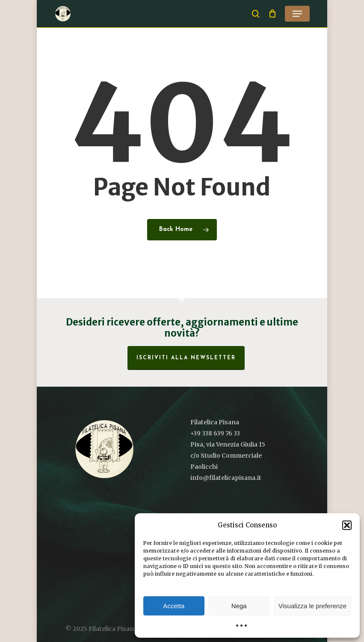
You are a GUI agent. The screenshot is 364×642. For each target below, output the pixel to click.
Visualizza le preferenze (312, 606)
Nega (239, 606)
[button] (347, 525)
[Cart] (272, 14)
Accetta (174, 606)
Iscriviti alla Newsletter (186, 358)
